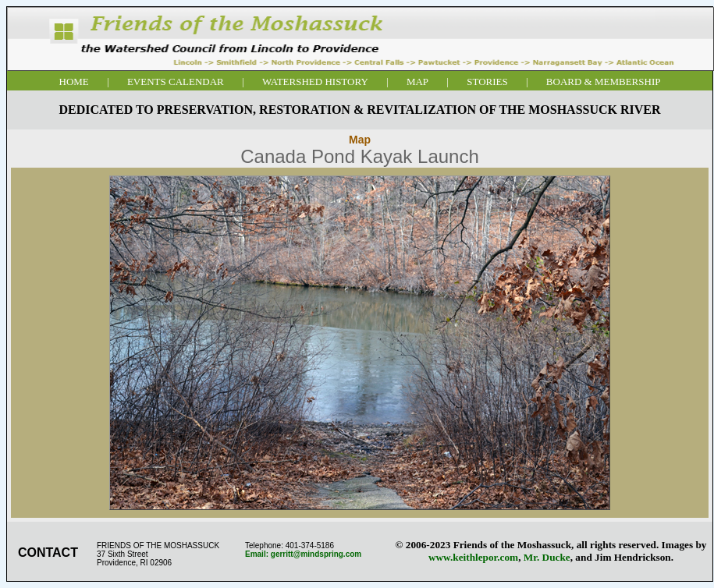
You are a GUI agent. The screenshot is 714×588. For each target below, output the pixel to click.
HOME (74, 81)
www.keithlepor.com (473, 557)
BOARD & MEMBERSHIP (604, 81)
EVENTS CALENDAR (176, 81)
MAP (417, 81)
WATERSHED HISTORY (315, 81)
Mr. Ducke (547, 557)
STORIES (487, 81)
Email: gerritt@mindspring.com (303, 554)
